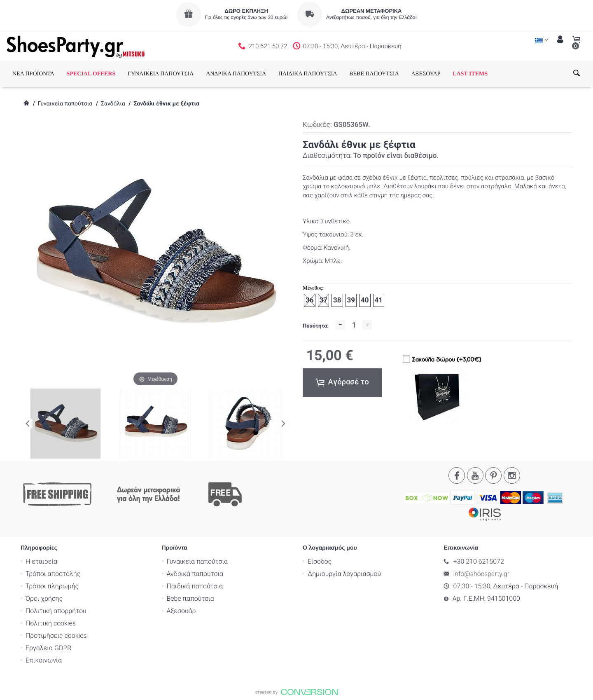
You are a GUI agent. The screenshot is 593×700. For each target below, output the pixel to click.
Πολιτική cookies (51, 623)
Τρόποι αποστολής (53, 574)
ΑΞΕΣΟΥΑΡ (426, 74)
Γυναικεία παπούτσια (65, 104)
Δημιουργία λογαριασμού (344, 574)
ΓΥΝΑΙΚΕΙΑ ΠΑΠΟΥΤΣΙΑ (161, 74)
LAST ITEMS (470, 74)
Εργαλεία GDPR (48, 648)
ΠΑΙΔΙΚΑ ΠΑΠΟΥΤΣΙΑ (308, 74)
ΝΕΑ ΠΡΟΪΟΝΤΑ (33, 74)
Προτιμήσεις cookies (56, 636)
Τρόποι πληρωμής (52, 586)
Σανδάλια (113, 104)
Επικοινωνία (44, 660)
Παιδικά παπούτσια (195, 586)
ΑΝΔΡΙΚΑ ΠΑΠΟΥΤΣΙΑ (236, 74)
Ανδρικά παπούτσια (195, 574)
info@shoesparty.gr (482, 574)
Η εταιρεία (41, 561)
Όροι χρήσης (44, 598)
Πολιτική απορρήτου (56, 611)
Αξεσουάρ (181, 611)
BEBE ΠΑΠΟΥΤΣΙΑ (374, 74)
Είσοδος (320, 561)
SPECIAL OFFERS (91, 74)
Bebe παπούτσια (190, 598)
